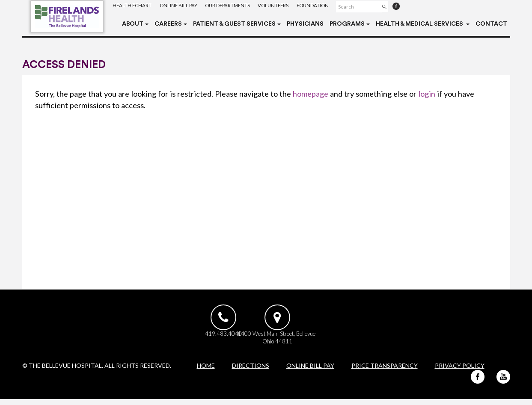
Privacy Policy (460, 371)
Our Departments (232, 6)
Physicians (305, 24)
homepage (311, 94)
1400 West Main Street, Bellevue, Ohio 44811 (312, 342)
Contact (491, 24)
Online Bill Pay (180, 6)
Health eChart (133, 6)
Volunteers (280, 6)
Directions (251, 371)
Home (206, 371)
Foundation (321, 6)
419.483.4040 (220, 338)
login (427, 94)
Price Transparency (385, 371)
